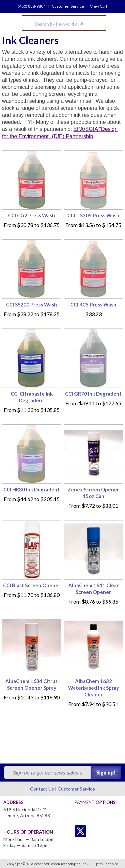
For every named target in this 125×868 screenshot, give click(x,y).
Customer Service (68, 6)
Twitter (67, 831)
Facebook (94, 831)
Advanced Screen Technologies (10, 23)
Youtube (107, 831)
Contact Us (42, 789)
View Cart (99, 6)
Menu (116, 23)
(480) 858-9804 (32, 6)
